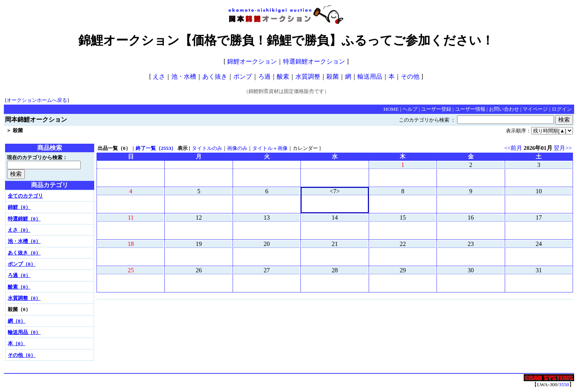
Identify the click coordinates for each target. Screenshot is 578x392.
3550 (564, 384)
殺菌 (333, 77)
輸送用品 (370, 77)
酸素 (283, 77)
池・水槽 (184, 77)
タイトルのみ (207, 148)
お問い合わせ (504, 109)
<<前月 (513, 148)
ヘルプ (410, 109)
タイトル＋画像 (270, 148)
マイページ (535, 109)
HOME (391, 109)
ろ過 (264, 77)
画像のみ (237, 148)
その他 (410, 77)
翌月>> (563, 148)
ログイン (562, 109)
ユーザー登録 (436, 109)
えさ (159, 77)
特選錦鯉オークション (314, 61)
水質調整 (308, 77)
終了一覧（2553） (156, 148)
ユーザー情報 (470, 109)
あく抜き (215, 77)
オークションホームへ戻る (37, 100)
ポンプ (243, 77)
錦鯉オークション (252, 61)
